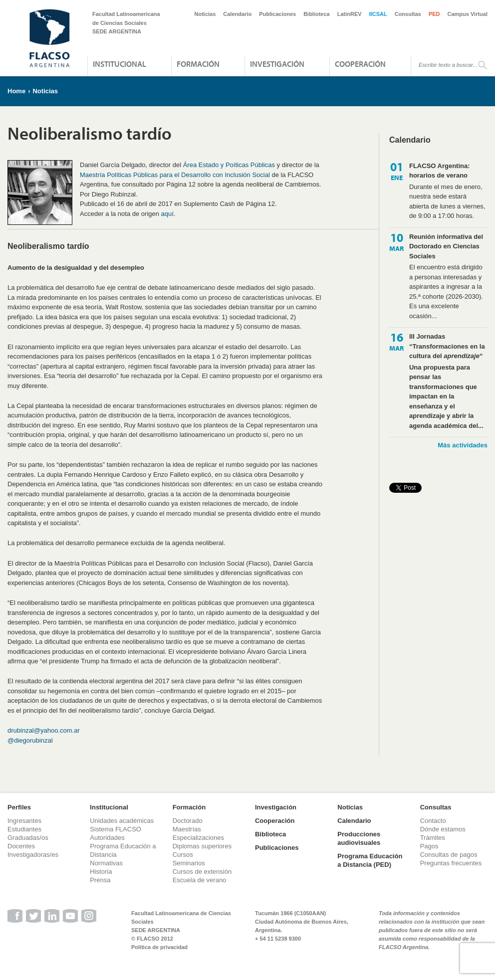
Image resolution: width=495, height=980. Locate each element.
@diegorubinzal (30, 740)
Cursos (183, 855)
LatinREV (350, 14)
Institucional (120, 64)
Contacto (433, 821)
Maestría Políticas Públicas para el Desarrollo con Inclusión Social (175, 175)
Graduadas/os (28, 838)
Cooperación (360, 64)
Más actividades (463, 445)
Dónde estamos (443, 829)
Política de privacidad (159, 947)
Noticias (205, 14)
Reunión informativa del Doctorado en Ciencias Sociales (446, 246)
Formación (198, 64)
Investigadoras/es (33, 855)
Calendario (237, 14)
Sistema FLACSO (116, 829)
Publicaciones (277, 14)
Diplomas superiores (202, 846)
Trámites (433, 838)
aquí (167, 214)
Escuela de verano (200, 880)
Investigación (277, 64)
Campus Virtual (468, 14)
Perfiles (19, 807)
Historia (101, 872)
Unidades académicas (122, 821)
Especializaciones (198, 838)
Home (16, 91)
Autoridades (107, 838)
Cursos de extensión (202, 872)
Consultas (408, 14)
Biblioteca (317, 14)
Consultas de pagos (449, 855)
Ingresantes (24, 821)
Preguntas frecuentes (451, 863)
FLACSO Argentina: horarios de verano (440, 171)
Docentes (21, 846)
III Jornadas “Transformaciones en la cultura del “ (447, 346)
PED (434, 14)
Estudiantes (24, 829)
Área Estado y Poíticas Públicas (229, 165)
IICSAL (378, 14)
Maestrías (187, 829)
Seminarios (189, 863)
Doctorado (188, 821)
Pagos (429, 846)
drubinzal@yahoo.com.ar (44, 730)
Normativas (106, 863)
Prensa (100, 880)
